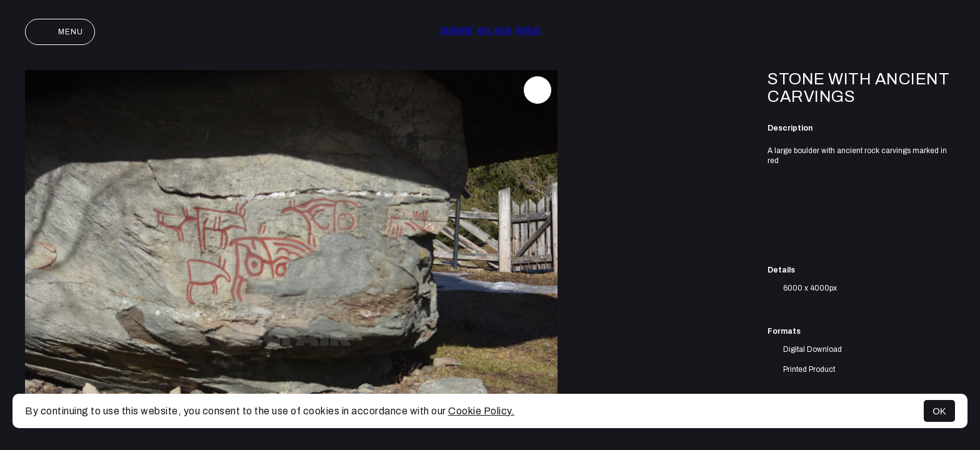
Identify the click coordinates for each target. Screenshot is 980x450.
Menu (60, 32)
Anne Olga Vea (490, 32)
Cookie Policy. (481, 411)
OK (939, 411)
